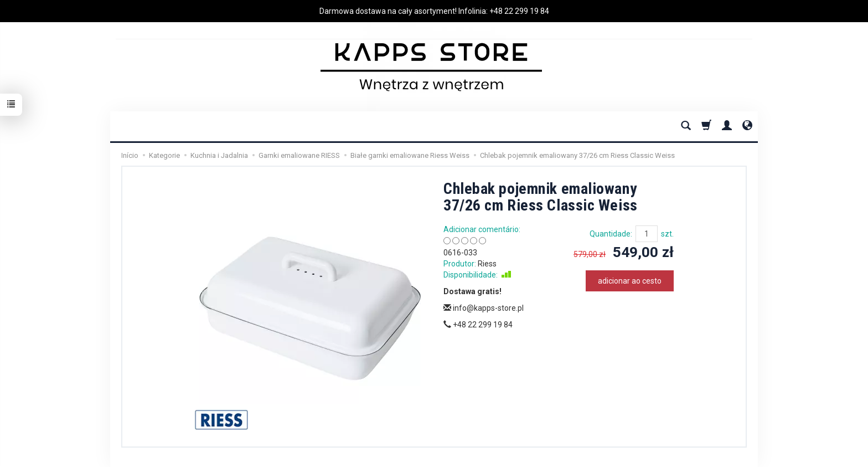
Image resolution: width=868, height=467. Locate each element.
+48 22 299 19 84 (519, 11)
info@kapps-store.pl (484, 308)
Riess (487, 264)
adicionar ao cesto (630, 281)
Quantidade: (611, 234)
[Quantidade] (647, 234)
